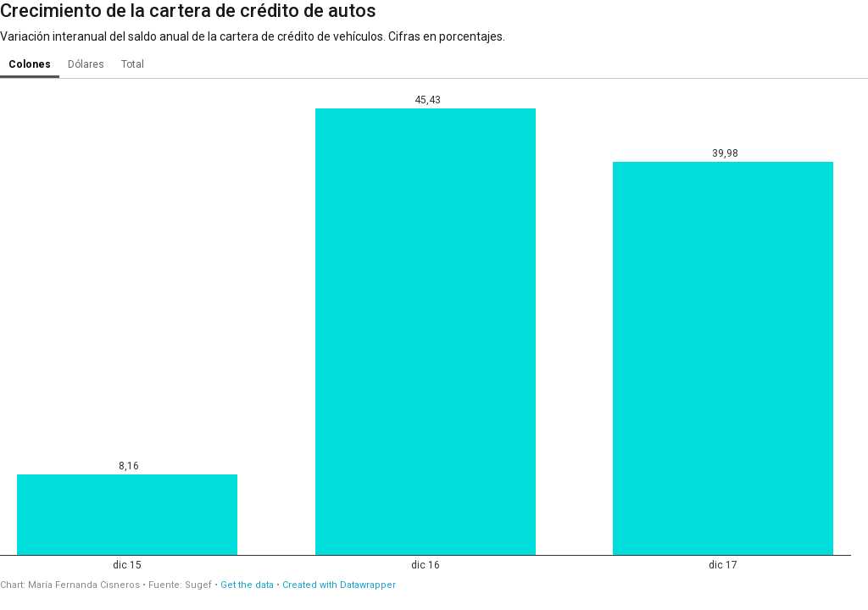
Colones (30, 64)
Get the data (247, 585)
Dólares (86, 64)
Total (133, 64)
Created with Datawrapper (339, 585)
